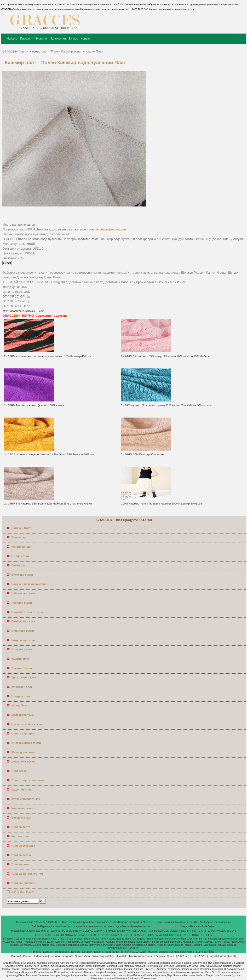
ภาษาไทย (183, 956)
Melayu (111, 956)
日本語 (125, 952)
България (135, 956)
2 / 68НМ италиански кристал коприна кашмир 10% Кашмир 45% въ (47, 356)
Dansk (163, 952)
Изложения (58, 38)
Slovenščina (82, 956)
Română (55, 956)
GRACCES (141, 935)
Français (75, 952)
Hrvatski (122, 956)
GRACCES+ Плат (14, 52)
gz (52, 931)
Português (61, 952)
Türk (194, 956)
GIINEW (153, 935)
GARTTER (205, 931)
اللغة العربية (139, 952)
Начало (12, 38)
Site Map (41, 931)
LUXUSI (96, 935)
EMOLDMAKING (176, 931)
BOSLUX (159, 931)
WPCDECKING (168, 935)
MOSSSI (54, 935)
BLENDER (185, 935)
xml (61, 931)
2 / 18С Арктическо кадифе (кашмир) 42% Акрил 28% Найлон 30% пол (49, 454)
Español (48, 952)
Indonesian (41, 956)
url (49, 931)
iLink (32, 931)
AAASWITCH (145, 931)
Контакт (86, 38)
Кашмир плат (38, 52)
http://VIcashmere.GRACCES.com (23, 311)
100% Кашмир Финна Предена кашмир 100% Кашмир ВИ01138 (161, 504)
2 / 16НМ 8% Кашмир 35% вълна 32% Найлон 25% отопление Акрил (48, 504)
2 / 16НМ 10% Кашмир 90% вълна (143, 454)
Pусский (16, 956)
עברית (203, 956)
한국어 (171, 956)
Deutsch (87, 952)
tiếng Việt (67, 956)
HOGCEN (41, 935)
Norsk (190, 952)
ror (56, 931)
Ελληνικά (160, 956)
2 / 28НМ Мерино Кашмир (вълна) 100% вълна (34, 405)
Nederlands (112, 952)
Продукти (27, 38)
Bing (76, 931)
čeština (148, 956)
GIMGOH (230, 931)
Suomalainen (177, 952)
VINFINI (131, 931)
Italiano (99, 952)
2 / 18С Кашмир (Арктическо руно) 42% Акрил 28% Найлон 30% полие (166, 405)
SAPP (117, 935)
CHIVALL (218, 931)
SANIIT (121, 931)
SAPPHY (192, 931)
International (227, 956)
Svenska (201, 952)
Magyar (152, 952)
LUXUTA (107, 935)
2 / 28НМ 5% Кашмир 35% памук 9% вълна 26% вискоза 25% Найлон (165, 356)
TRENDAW (66, 935)
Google (68, 931)
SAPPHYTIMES (106, 931)
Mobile (37, 952)
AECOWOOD (82, 935)
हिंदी (211, 952)
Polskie (28, 956)
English (213, 956)
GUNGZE (127, 935)
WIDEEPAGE (87, 931)
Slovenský (98, 956)
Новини (42, 38)
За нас (73, 38)
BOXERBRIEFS (202, 935)
